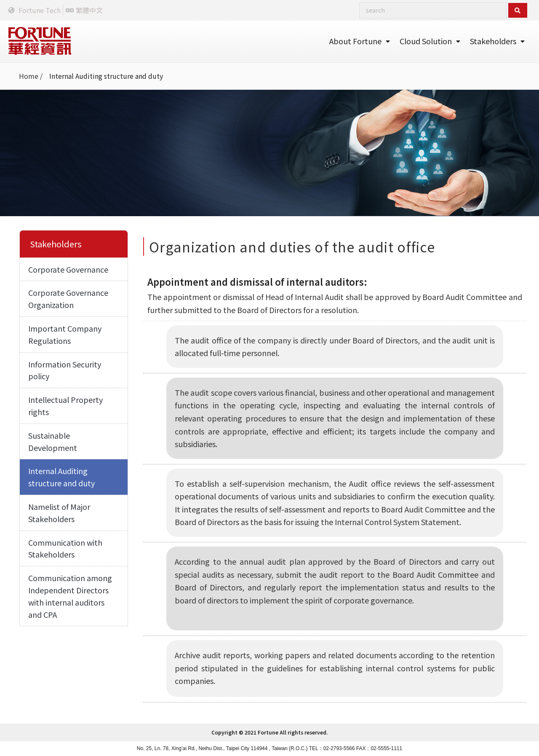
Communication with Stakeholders (65, 548)
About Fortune (360, 41)
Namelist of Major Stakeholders (59, 513)
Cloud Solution (430, 41)
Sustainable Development (53, 441)
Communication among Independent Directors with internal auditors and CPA (70, 596)
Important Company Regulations (65, 334)
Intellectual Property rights (65, 406)
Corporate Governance (68, 269)
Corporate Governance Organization (68, 299)
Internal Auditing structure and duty (61, 477)
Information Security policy (65, 370)
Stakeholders (497, 41)
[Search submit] (518, 10)
